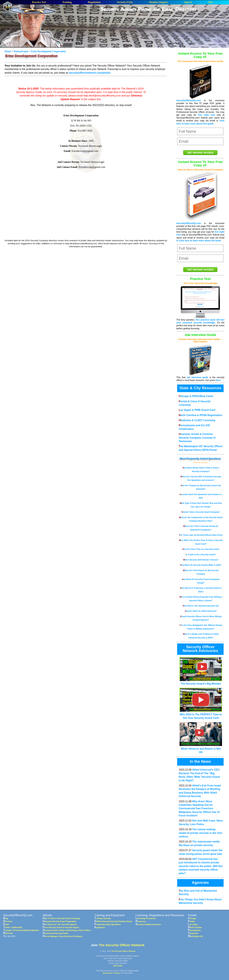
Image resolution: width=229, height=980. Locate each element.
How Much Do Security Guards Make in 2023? (201, 565)
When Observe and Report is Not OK (201, 749)
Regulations (94, 2)
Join (210, 2)
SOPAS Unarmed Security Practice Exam (113, 921)
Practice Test (39, 2)
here (218, 380)
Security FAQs (125, 2)
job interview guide (198, 377)
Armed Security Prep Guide (55, 933)
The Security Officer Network (121, 945)
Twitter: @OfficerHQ (13, 927)
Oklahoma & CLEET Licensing (197, 420)
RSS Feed (8, 933)
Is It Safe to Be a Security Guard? (201, 555)
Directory (8, 921)
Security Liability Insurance (148, 924)
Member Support (158, 2)
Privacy (117, 973)
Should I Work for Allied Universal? (201, 611)
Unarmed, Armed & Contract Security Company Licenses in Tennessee (197, 438)
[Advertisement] (149, 22)
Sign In (188, 2)
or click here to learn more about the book (199, 241)
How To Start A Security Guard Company (61, 918)
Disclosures (108, 973)
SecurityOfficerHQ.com (189, 100)
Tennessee (193, 933)
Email (6, 924)
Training (67, 2)
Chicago (192, 918)
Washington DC (195, 936)
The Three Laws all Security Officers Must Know (201, 535)
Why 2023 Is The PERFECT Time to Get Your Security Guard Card (201, 714)
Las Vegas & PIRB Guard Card (197, 410)
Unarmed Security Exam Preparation (59, 921)
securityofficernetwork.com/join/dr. (90, 73)
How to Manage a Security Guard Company (62, 936)
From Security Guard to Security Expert (61, 927)
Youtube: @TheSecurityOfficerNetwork (21, 930)
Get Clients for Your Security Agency (60, 924)
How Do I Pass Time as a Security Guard (201, 549)
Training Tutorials (103, 918)
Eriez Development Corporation (48, 51)
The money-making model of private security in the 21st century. (200, 833)
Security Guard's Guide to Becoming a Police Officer (67, 930)
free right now (206, 115)
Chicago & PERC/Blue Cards (196, 396)
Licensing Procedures (146, 918)
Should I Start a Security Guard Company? (201, 512)
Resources (141, 921)
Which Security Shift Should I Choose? (201, 560)
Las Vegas (193, 924)
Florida (191, 921)
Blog (6, 918)
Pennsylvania (21, 51)
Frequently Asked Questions (204, 459)
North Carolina (195, 927)
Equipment (100, 927)
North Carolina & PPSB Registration (200, 415)
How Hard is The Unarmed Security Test (201, 606)
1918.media (118, 966)
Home (8, 51)
